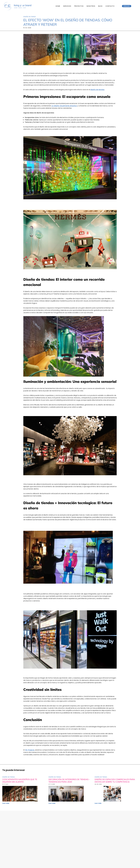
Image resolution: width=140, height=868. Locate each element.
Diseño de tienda (30, 17)
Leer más (6, 803)
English (127, 6)
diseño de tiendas (97, 90)
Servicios (67, 6)
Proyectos (79, 6)
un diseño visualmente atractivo (64, 106)
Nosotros (91, 6)
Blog (100, 6)
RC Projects (30, 750)
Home (58, 6)
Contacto (110, 6)
